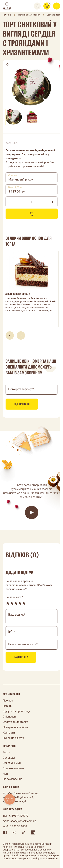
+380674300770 (19, 816)
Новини (8, 706)
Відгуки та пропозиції (16, 711)
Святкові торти (54, 15)
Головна (7, 15)
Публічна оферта (13, 738)
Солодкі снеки (12, 763)
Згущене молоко (13, 768)
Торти (6, 752)
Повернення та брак (16, 727)
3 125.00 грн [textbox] (17, 191)
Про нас (8, 701)
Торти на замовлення (29, 15)
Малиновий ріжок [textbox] (21, 179)
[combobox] (32, 178)
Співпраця (9, 717)
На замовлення (13, 779)
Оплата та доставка (16, 722)
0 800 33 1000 (18, 826)
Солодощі (9, 758)
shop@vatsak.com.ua (23, 821)
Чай (5, 774)
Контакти (9, 733)
